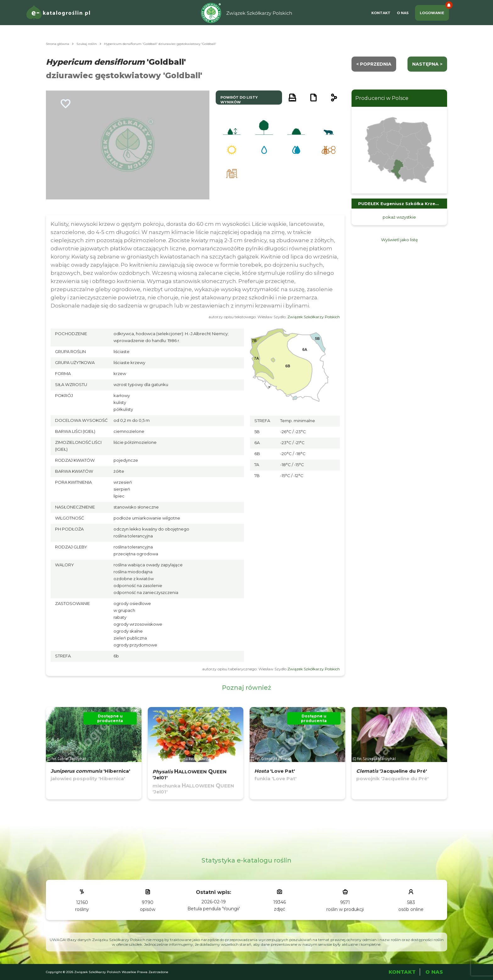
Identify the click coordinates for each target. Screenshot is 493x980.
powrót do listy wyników (239, 100)
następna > (427, 64)
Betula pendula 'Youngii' (214, 909)
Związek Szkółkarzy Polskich (314, 317)
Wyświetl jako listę (399, 240)
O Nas (403, 13)
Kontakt (381, 13)
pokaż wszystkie (399, 217)
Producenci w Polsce (382, 98)
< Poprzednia (374, 64)
